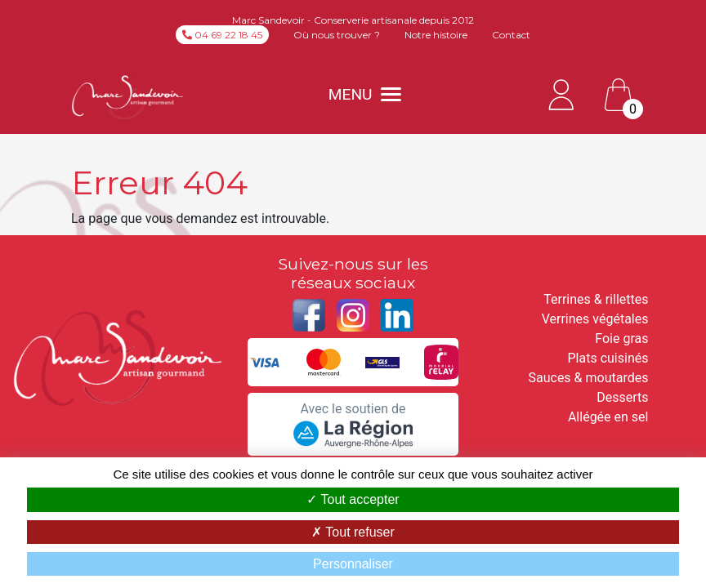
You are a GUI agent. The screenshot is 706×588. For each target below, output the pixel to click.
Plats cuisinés (608, 358)
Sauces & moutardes (588, 378)
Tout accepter (353, 499)
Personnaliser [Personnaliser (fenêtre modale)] (353, 564)
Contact (511, 35)
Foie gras (621, 339)
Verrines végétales (595, 319)
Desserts (622, 397)
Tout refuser (353, 532)
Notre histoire (436, 35)
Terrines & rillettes (596, 299)
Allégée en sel (608, 417)
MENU (365, 94)
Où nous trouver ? (337, 35)
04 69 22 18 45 (222, 35)
